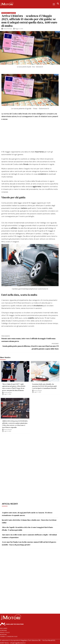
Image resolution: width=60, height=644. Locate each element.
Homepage (3, 630)
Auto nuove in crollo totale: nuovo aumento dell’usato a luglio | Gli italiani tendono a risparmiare (29, 536)
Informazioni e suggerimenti (9, 13)
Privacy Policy (5, 633)
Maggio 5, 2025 (19, 29)
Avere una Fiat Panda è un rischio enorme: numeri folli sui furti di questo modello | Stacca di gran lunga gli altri (29, 543)
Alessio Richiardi (8, 29)
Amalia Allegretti (8, 393)
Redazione (3, 635)
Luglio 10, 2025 (8, 431)
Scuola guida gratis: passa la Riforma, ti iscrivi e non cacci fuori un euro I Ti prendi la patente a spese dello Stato (30, 346)
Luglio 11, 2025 (8, 394)
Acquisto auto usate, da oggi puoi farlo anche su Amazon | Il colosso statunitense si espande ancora (27, 514)
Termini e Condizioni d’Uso (9, 637)
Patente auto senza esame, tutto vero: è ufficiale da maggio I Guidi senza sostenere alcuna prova (30, 339)
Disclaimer (4, 628)
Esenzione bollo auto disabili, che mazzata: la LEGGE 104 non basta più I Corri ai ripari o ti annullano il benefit (44, 386)
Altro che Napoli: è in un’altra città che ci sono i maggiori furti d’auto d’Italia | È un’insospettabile (27, 529)
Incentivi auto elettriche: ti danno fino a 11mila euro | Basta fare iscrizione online (29, 521)
